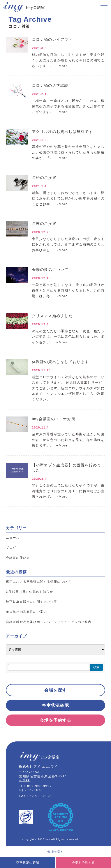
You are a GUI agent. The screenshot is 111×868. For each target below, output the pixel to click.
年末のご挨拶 (44, 224)
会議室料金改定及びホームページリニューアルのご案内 (49, 622)
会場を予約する (55, 720)
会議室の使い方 (18, 558)
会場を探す (55, 690)
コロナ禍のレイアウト (52, 40)
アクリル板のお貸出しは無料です (63, 132)
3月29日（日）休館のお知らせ (29, 592)
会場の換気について (50, 270)
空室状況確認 (56, 705)
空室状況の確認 (28, 863)
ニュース (13, 538)
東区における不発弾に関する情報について (38, 582)
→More (61, 66)
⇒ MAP (24, 780)
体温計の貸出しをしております (60, 362)
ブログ (11, 548)
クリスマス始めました (52, 316)
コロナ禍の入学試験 (50, 86)
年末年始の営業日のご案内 (26, 612)
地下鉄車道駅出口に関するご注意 (32, 602)
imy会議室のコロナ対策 (54, 419)
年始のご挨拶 (44, 178)
